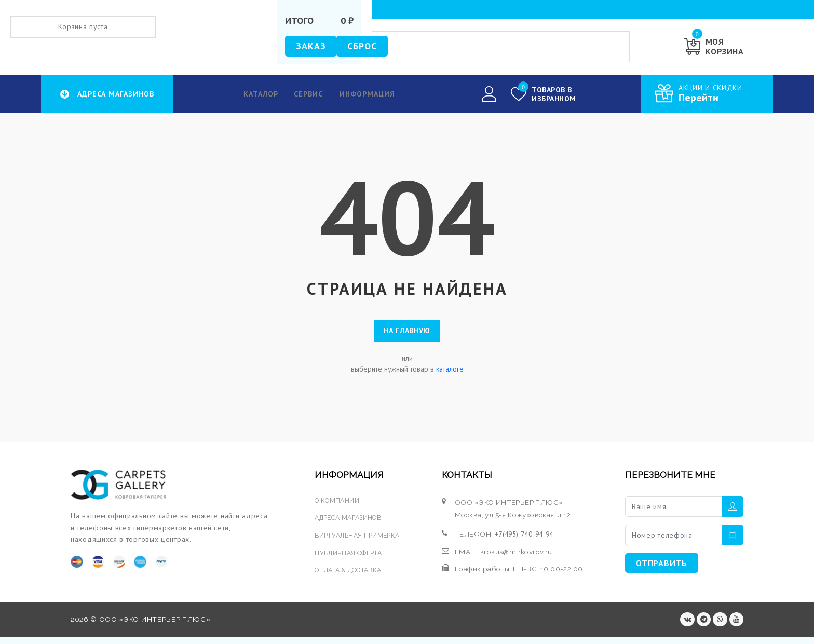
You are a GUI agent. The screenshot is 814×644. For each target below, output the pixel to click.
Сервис (303, 94)
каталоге (450, 374)
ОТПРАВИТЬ (662, 568)
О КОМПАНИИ (336, 505)
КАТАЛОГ (259, 94)
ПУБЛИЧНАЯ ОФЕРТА (349, 557)
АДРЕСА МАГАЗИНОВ (350, 522)
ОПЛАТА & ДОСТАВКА (351, 574)
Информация (364, 94)
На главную (407, 333)
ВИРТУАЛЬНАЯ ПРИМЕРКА (359, 539)
